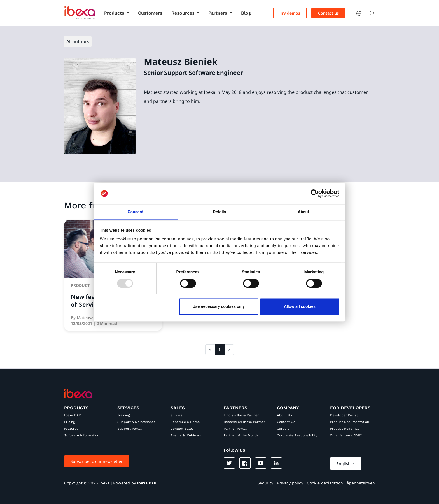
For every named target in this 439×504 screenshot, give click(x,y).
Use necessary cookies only (219, 307)
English (344, 464)
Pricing (69, 422)
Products (115, 13)
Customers (150, 13)
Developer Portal (344, 415)
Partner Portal (235, 429)
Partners (219, 13)
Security (265, 483)
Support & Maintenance (136, 422)
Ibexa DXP (72, 415)
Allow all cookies (300, 307)
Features (71, 429)
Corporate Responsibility (297, 435)
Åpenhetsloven (361, 483)
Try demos (290, 13)
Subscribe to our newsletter (97, 461)
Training (123, 415)
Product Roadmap (345, 429)
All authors (78, 41)
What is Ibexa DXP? (346, 435)
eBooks (176, 415)
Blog (246, 13)
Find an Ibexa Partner (241, 415)
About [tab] (304, 212)
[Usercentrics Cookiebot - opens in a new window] (315, 193)
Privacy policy (290, 483)
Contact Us (286, 422)
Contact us (328, 13)
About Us (284, 415)
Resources (184, 13)
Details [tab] (219, 212)
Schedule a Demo (185, 422)
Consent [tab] (136, 212)
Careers (283, 429)
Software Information (82, 435)
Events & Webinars (186, 435)
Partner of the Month (241, 435)
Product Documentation (350, 422)
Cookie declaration (325, 483)
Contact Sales (182, 429)
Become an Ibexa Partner (244, 422)
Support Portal (129, 429)
